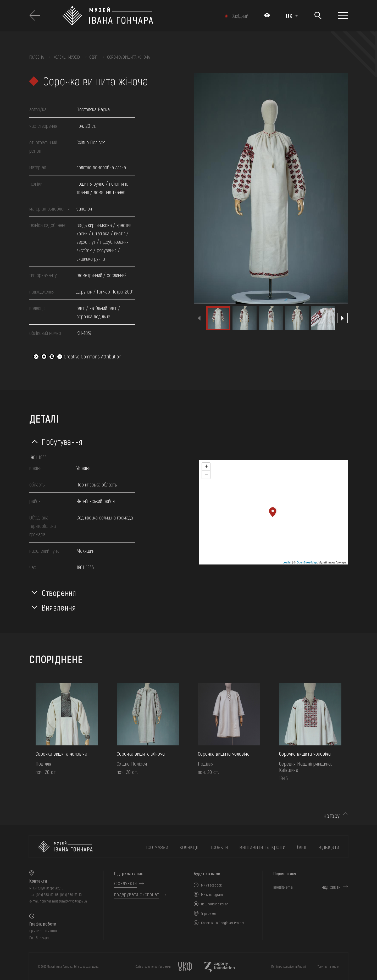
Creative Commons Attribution (77, 356)
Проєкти (219, 847)
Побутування (62, 441)
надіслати (331, 887)
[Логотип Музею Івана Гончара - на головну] (133, 16)
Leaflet (287, 562)
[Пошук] (318, 16)
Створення (59, 593)
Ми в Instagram (212, 895)
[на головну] (65, 847)
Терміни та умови (328, 966)
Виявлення (59, 607)
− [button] (206, 475)
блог (302, 847)
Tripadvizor (209, 913)
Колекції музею (67, 57)
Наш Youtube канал (215, 904)
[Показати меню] (343, 16)
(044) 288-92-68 (47, 895)
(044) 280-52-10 (71, 895)
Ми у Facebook (211, 885)
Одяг (93, 57)
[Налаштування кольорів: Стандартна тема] (267, 16)
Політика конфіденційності (289, 966)
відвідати (329, 847)
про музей (156, 847)
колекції (189, 847)
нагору (332, 816)
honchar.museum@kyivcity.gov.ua (63, 901)
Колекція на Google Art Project (223, 923)
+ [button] (206, 467)
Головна (37, 57)
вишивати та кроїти (262, 847)
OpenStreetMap (307, 562)
